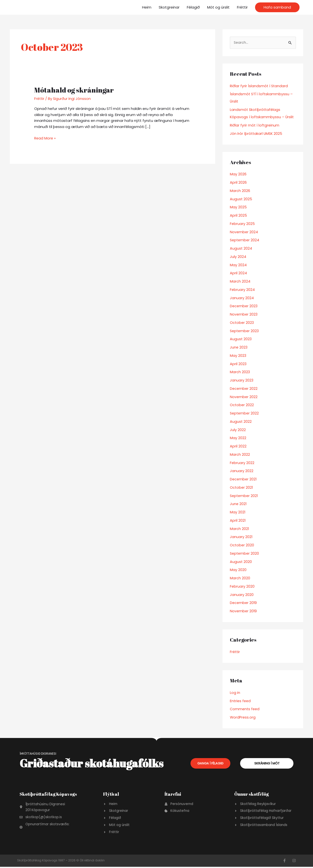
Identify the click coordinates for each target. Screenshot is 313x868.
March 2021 (240, 529)
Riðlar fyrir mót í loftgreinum (255, 125)
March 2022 (240, 455)
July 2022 (238, 430)
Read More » (45, 138)
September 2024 (245, 240)
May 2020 (238, 570)
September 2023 (245, 331)
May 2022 (238, 438)
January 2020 (242, 595)
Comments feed (245, 709)
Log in (235, 693)
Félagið (193, 7)
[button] (277, 7)
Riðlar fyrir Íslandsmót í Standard (259, 86)
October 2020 (242, 545)
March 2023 (240, 372)
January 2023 (242, 380)
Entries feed (241, 701)
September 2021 (245, 496)
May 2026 (238, 174)
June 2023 (239, 347)
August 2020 (241, 562)
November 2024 (244, 232)
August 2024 (241, 249)
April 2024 (238, 273)
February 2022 (242, 463)
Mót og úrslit (218, 7)
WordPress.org (243, 717)
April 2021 (238, 521)
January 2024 (242, 298)
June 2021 (238, 504)
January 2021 (241, 537)
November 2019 (244, 611)
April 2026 (238, 183)
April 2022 (238, 446)
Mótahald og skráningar (76, 90)
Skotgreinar (169, 7)
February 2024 (242, 290)
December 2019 (244, 603)
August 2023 (241, 339)
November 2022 (244, 397)
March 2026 (240, 191)
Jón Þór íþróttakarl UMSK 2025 (257, 134)
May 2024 (238, 265)
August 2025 (241, 199)
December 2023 (244, 306)
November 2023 (244, 314)
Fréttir (242, 7)
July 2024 (238, 257)
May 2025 (238, 207)
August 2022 (241, 422)
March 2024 (240, 281)
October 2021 (242, 488)
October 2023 (242, 323)
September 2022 (245, 413)
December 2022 (244, 389)
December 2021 (244, 479)
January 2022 (242, 471)
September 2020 (245, 554)
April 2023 (238, 364)
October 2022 (242, 405)
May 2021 (238, 512)
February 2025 (242, 224)
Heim (147, 7)
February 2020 (242, 587)
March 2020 (240, 578)
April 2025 (238, 216)
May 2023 (238, 356)
